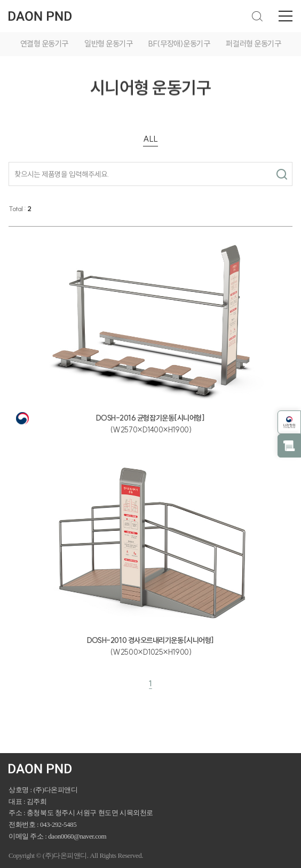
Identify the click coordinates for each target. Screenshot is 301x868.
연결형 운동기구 (44, 44)
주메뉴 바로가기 (0, 0)
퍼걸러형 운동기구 (253, 44)
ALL (150, 139)
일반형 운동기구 (108, 44)
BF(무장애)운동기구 (179, 44)
